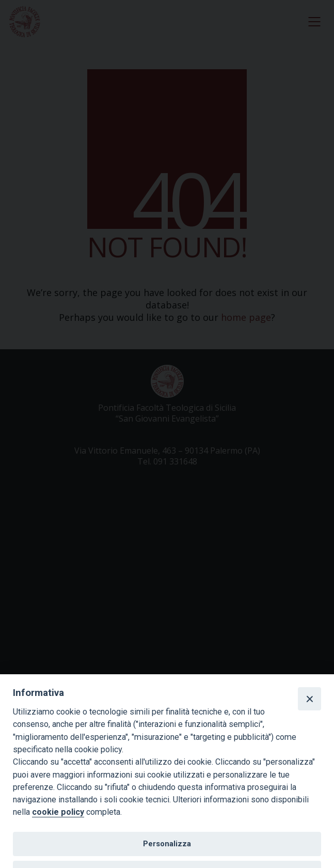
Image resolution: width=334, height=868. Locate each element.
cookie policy (58, 812)
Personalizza (167, 844)
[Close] (309, 699)
